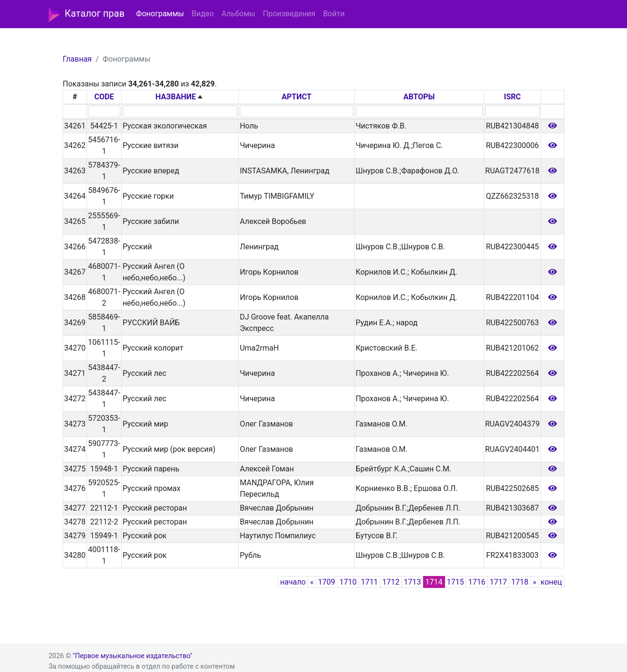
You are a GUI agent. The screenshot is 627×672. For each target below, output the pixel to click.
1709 (327, 582)
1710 (348, 582)
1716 (477, 582)
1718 (520, 582)
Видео (202, 14)
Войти (334, 14)
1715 (456, 582)
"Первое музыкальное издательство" (132, 656)
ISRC (512, 97)
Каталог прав (87, 14)
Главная (77, 59)
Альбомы (239, 14)
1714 (434, 582)
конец (551, 582)
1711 (370, 582)
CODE (104, 97)
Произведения (289, 14)
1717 (498, 582)
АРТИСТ (297, 97)
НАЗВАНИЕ (176, 97)
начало (293, 582)
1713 (413, 582)
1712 (391, 582)
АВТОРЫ (419, 97)
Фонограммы (160, 14)
